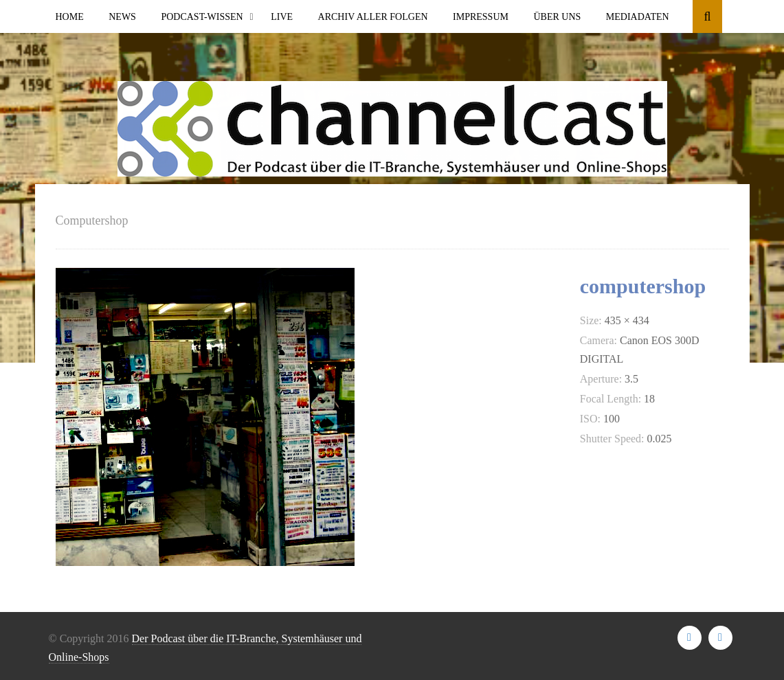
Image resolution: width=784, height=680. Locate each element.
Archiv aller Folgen (373, 17)
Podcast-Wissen (202, 17)
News (122, 17)
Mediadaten (638, 17)
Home (70, 17)
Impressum (481, 17)
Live (282, 17)
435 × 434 (627, 320)
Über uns (557, 17)
